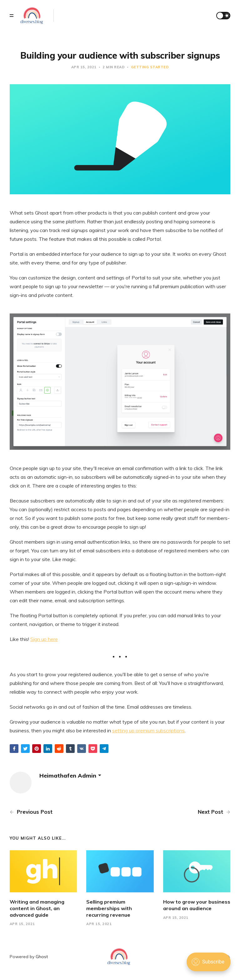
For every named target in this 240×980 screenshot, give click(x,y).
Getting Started (150, 67)
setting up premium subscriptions (148, 730)
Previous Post (31, 812)
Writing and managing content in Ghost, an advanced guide (37, 908)
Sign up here (44, 639)
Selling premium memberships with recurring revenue (109, 908)
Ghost (42, 957)
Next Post (214, 812)
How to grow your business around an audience (197, 905)
